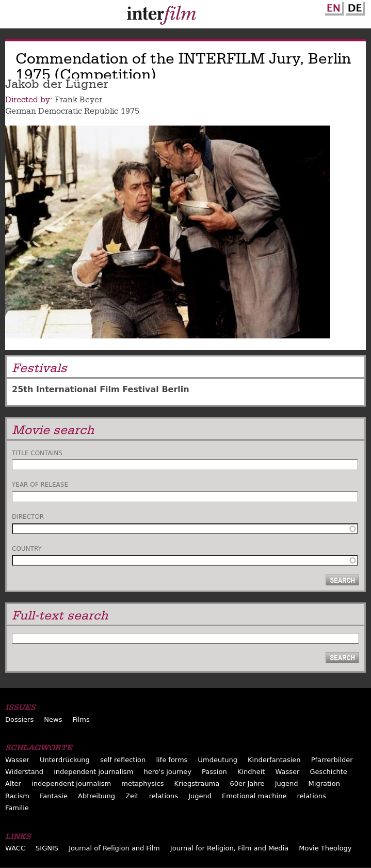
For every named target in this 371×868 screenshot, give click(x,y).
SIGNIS (47, 848)
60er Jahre (247, 784)
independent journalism (93, 772)
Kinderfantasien (274, 760)
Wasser (17, 760)
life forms (172, 760)
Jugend (287, 784)
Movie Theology (325, 848)
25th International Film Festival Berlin (101, 389)
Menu (13, 17)
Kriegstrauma (197, 784)
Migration (324, 784)
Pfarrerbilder (332, 760)
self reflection (123, 760)
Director (28, 517)
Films (81, 719)
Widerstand (24, 772)
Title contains (37, 453)
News (53, 719)
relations (164, 796)
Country (27, 549)
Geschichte (328, 772)
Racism (17, 796)
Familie (17, 808)
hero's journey (167, 772)
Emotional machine (254, 796)
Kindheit (251, 772)
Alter (13, 784)
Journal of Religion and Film (114, 848)
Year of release (40, 485)
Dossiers (19, 719)
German (354, 7)
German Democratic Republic (62, 111)
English (333, 7)
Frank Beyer (78, 100)
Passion (214, 772)
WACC (15, 848)
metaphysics (142, 784)
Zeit (132, 796)
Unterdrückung (65, 760)
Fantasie (54, 796)
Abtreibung (96, 796)
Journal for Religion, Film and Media (229, 848)
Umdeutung (217, 760)
